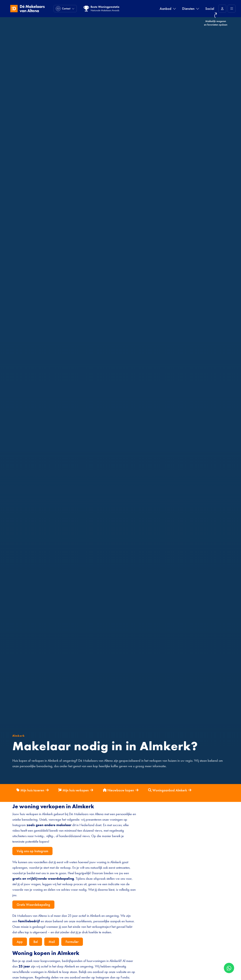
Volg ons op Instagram (32, 851)
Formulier (72, 942)
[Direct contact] (65, 9)
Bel (36, 942)
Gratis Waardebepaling (33, 905)
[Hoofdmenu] (232, 9)
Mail (52, 942)
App (20, 942)
